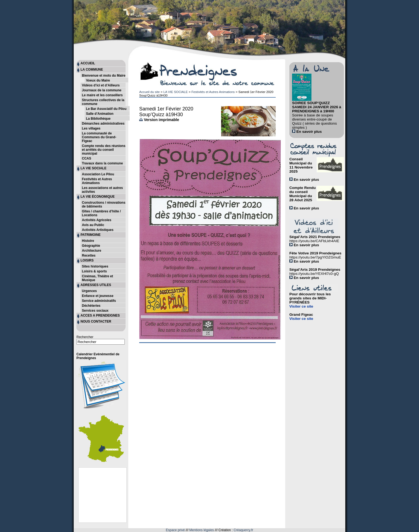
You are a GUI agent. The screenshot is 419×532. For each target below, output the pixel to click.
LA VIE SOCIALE (175, 92)
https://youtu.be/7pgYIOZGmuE (315, 257)
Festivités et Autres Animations (213, 92)
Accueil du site (149, 92)
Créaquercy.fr (243, 530)
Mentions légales (202, 530)
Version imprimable (159, 120)
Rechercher (85, 337)
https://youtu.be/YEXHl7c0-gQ (314, 274)
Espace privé (175, 530)
